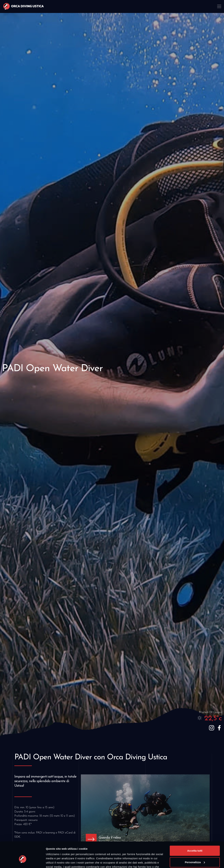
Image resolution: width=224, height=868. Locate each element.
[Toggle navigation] (220, 7)
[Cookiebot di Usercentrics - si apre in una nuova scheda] (23, 861)
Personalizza (195, 843)
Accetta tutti (195, 831)
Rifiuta (195, 854)
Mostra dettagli (55, 861)
